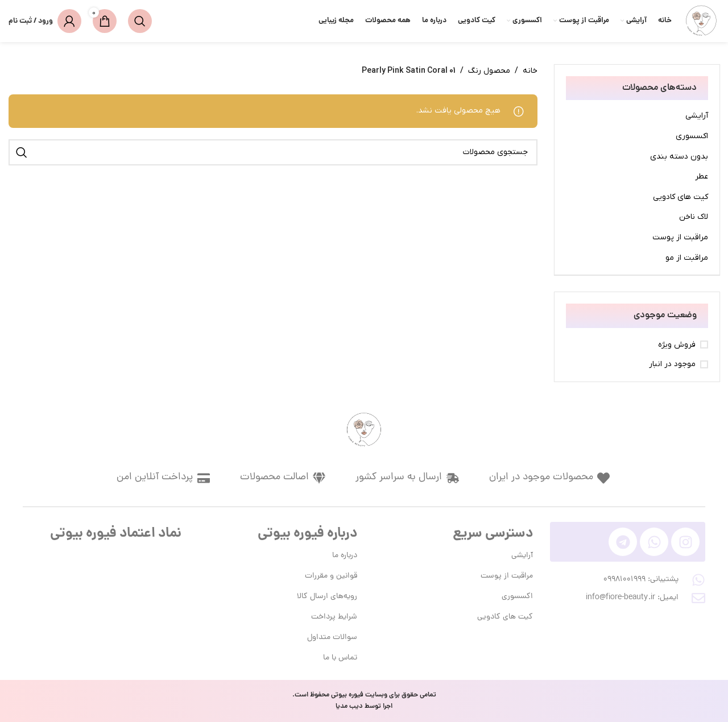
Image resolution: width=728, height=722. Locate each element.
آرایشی (697, 116)
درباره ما (345, 556)
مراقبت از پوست (680, 237)
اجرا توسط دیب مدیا (364, 706)
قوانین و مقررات (331, 576)
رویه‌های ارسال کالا (327, 597)
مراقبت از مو (687, 258)
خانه (530, 71)
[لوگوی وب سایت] (701, 21)
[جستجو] (140, 21)
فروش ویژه (677, 345)
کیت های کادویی (681, 197)
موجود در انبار (672, 364)
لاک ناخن (694, 217)
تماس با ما (340, 658)
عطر (702, 177)
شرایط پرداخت (334, 617)
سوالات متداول (332, 638)
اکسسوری (692, 136)
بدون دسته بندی (679, 157)
